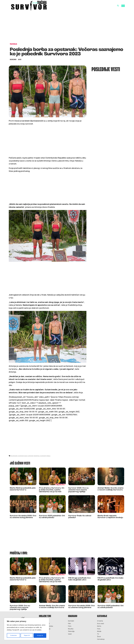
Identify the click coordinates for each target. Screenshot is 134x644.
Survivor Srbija (45, 456)
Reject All (27, 636)
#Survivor (14, 456)
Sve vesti (100, 624)
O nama (100, 621)
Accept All (40, 636)
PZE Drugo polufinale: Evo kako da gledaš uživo (80, 579)
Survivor (42, 621)
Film (69, 624)
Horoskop (101, 639)
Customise (13, 636)
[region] (27, 629)
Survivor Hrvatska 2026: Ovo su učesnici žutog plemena (23, 517)
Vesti (70, 634)
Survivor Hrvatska (34, 456)
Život (99, 637)
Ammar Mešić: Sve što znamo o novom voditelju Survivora (111, 489)
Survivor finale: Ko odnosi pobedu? (80, 517)
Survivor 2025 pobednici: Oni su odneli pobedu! (52, 517)
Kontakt (71, 621)
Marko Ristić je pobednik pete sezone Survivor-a (23, 489)
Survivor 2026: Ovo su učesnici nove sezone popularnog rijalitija (78, 490)
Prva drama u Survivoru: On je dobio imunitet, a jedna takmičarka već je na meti (52, 490)
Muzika (71, 629)
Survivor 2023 (23, 456)
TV (98, 634)
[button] (118, 6)
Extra (99, 626)
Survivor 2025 (44, 624)
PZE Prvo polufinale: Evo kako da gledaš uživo (110, 579)
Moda (99, 631)
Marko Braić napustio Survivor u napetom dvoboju (110, 517)
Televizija (71, 631)
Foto (70, 626)
